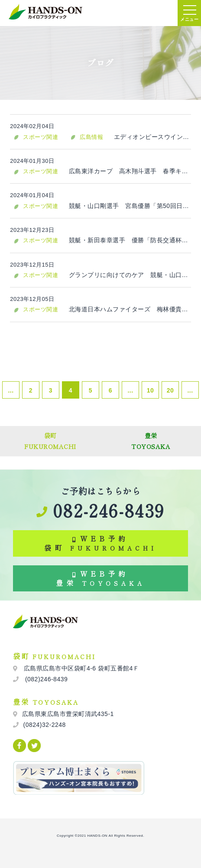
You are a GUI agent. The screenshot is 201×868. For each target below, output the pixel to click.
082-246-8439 (100, 510)
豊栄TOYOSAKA (151, 441)
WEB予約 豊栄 (100, 578)
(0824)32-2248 (45, 725)
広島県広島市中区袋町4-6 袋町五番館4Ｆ (81, 668)
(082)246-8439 (46, 679)
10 (151, 390)
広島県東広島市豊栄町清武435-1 (68, 714)
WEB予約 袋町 (100, 543)
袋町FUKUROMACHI (50, 441)
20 (170, 390)
